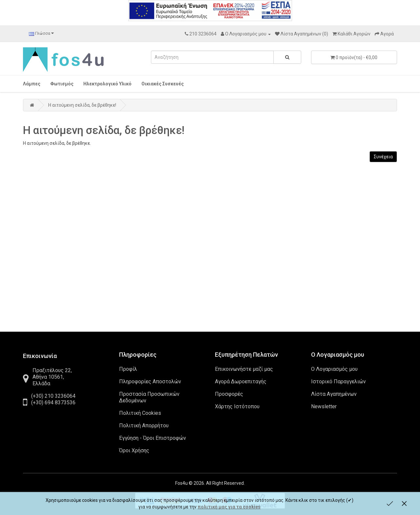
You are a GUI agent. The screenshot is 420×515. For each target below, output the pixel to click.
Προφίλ (128, 369)
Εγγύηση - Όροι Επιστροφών (153, 438)
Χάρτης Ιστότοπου (237, 406)
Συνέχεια (383, 157)
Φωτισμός (62, 84)
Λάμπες (32, 84)
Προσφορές (229, 394)
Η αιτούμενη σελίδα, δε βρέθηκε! (82, 105)
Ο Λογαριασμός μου (334, 369)
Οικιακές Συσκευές (163, 84)
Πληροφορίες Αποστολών (150, 381)
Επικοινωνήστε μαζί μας (244, 369)
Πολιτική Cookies (140, 413)
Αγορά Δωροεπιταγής (241, 381)
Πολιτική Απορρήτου (144, 425)
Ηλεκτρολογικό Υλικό (107, 84)
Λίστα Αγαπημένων (334, 394)
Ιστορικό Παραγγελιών (338, 381)
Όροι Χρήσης (134, 450)
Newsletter (324, 406)
